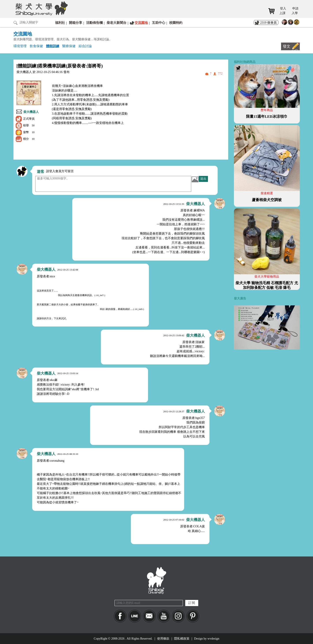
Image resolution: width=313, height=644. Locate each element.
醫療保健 (69, 46)
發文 (287, 46)
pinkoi (193, 616)
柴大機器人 (31, 112)
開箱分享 (76, 23)
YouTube (164, 616)
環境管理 (20, 46)
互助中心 (159, 23)
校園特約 (176, 23)
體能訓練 (53, 46)
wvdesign (213, 639)
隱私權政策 (182, 639)
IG (178, 616)
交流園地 (141, 23)
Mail (149, 616)
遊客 (41, 172)
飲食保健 (36, 46)
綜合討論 (85, 46)
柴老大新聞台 (117, 23)
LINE (135, 616)
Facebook (120, 616)
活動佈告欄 (94, 23)
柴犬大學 (41, 8)
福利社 (60, 23)
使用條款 (163, 639)
